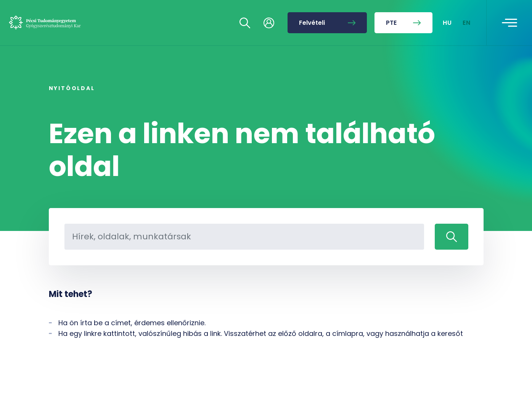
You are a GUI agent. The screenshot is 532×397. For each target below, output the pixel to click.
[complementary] (450, 340)
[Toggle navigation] (509, 23)
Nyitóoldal (72, 88)
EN (467, 23)
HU (448, 23)
